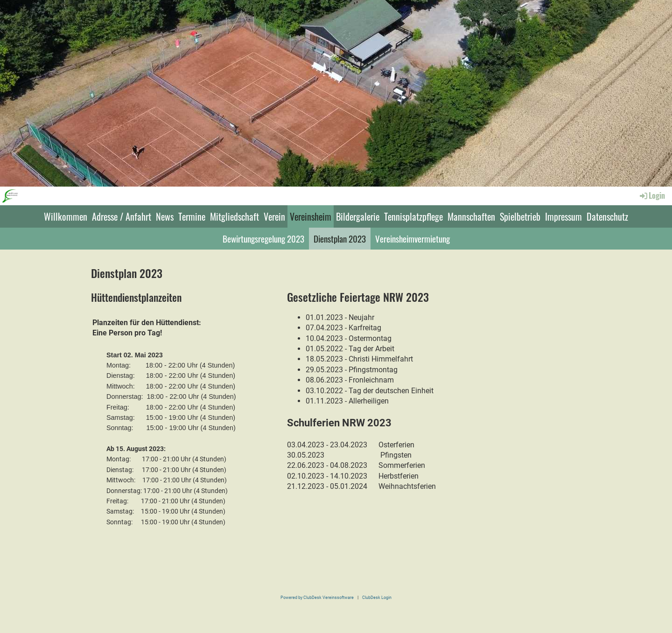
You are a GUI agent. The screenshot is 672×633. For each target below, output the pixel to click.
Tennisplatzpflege (413, 216)
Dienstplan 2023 (340, 238)
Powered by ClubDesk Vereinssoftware (317, 597)
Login (652, 195)
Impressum (563, 216)
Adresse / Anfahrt (122, 216)
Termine (192, 216)
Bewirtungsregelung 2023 (263, 238)
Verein (274, 216)
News (165, 216)
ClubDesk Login (377, 597)
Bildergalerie (358, 216)
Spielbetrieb (520, 216)
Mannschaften (471, 216)
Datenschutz (607, 216)
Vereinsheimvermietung (413, 238)
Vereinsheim (311, 216)
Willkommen (66, 216)
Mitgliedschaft (234, 216)
